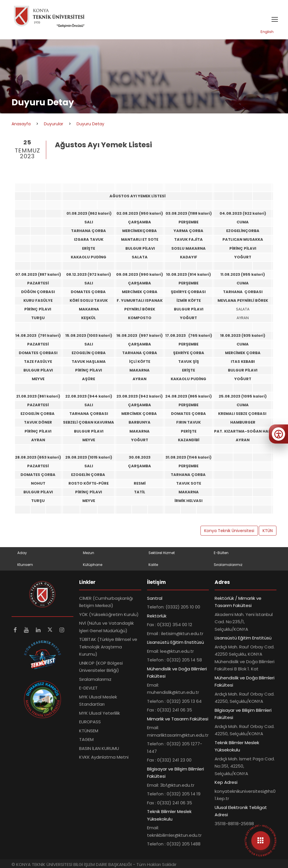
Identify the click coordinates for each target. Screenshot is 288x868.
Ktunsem (25, 565)
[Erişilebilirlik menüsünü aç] (278, 434)
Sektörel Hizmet (162, 553)
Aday (22, 553)
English (267, 32)
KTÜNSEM (89, 731)
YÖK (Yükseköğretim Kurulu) (109, 614)
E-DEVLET (88, 688)
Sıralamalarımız (228, 565)
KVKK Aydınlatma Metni (104, 757)
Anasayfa (21, 124)
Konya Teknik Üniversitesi (229, 531)
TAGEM (86, 739)
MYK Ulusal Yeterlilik (100, 713)
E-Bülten (221, 553)
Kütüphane (93, 565)
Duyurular (54, 124)
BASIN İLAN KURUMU (99, 748)
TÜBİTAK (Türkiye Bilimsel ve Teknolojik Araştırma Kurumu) (108, 647)
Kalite (153, 565)
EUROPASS (90, 722)
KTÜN (268, 531)
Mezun (89, 553)
